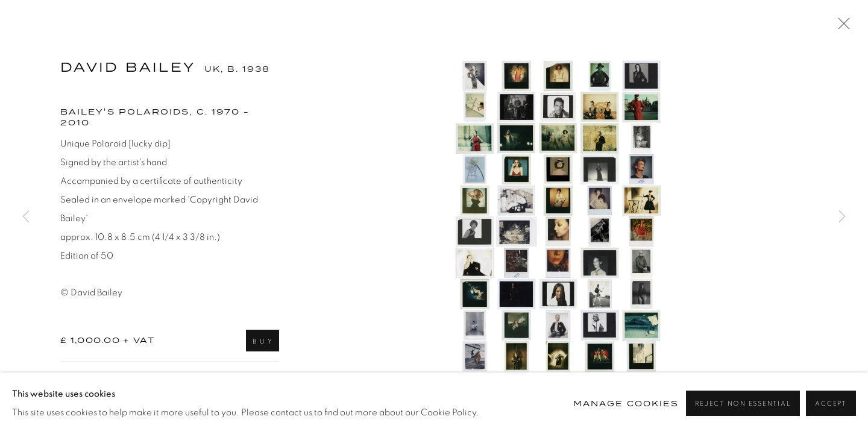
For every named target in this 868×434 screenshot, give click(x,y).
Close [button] (841, 27)
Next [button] (842, 217)
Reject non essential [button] (743, 404)
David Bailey (127, 67)
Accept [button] (831, 404)
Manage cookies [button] (626, 404)
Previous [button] (26, 217)
